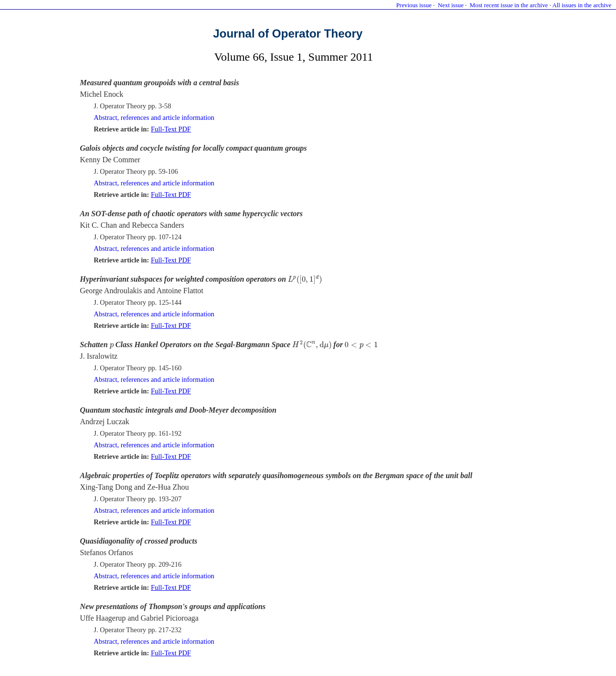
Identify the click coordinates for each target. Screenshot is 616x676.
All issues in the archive (582, 5)
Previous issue (414, 5)
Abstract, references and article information (154, 117)
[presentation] (305, 280)
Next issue (451, 5)
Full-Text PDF (171, 129)
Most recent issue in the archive (509, 5)
